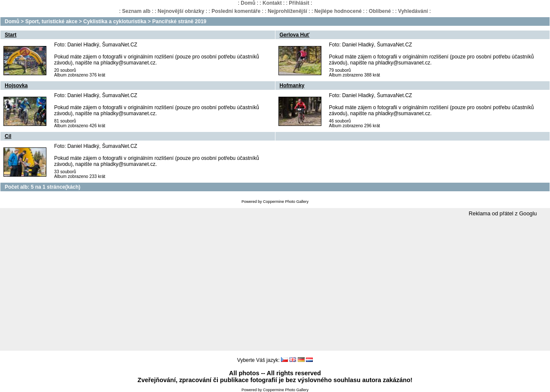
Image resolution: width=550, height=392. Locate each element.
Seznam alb (136, 11)
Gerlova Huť (295, 35)
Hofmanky (292, 86)
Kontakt (272, 3)
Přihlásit (299, 3)
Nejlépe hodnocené (338, 11)
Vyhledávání (413, 11)
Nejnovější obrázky (181, 11)
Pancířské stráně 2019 (179, 21)
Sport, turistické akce (51, 21)
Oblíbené (380, 11)
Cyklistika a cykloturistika (115, 21)
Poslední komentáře (236, 11)
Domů (248, 3)
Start (11, 35)
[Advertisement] (275, 284)
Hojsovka (16, 86)
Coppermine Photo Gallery (286, 202)
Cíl (8, 136)
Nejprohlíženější (287, 11)
